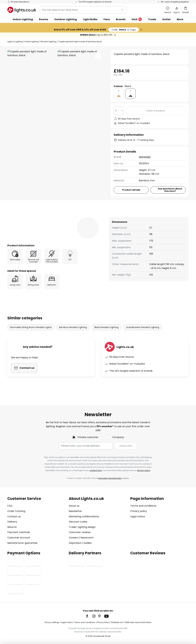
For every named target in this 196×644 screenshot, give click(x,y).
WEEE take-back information (138, 622)
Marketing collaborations (84, 516)
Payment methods (19, 532)
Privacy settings (52, 622)
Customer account (19, 538)
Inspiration (75, 543)
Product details (60, 217)
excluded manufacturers (110, 478)
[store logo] (22, 10)
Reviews (87, 217)
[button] (98, 56)
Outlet (166, 19)
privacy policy (144, 470)
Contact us (14, 516)
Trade (152, 19)
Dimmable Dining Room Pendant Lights (31, 333)
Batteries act (117, 622)
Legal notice (138, 516)
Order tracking (16, 511)
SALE (137, 20)
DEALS (124, 30)
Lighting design (87, 527)
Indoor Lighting (32, 42)
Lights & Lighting (15, 42)
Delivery (12, 522)
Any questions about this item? (170, 190)
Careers (74, 538)
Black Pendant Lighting (106, 333)
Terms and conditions (143, 506)
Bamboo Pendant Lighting (73, 333)
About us (74, 506)
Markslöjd (145, 157)
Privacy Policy (103, 622)
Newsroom (87, 538)
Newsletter (75, 511)
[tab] (24, 217)
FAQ (10, 506)
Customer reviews (80, 532)
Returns (12, 527)
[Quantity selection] (119, 111)
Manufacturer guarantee (22, 543)
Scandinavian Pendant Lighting (143, 333)
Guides (88, 543)
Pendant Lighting (48, 42)
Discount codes (78, 522)
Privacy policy (139, 511)
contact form (96, 470)
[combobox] (83, 10)
